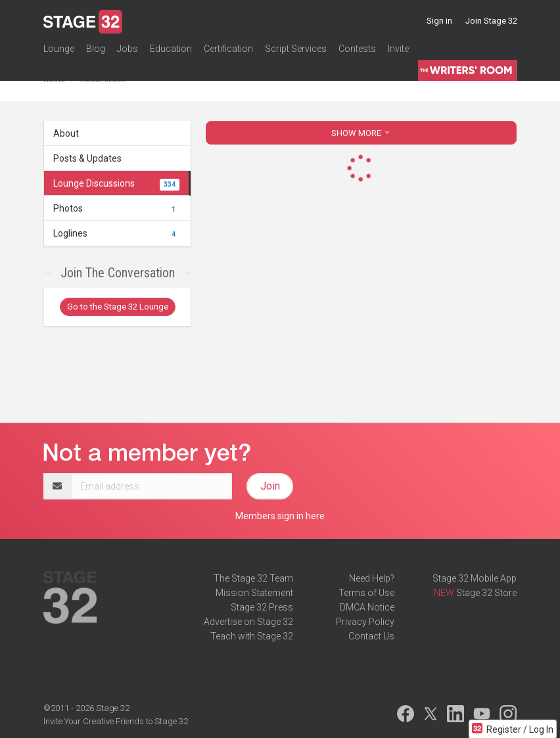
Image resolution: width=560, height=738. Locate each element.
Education (171, 49)
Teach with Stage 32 (252, 636)
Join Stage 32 (491, 21)
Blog (96, 49)
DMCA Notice (367, 607)
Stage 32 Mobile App (475, 578)
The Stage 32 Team (253, 578)
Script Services (296, 49)
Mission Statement (254, 593)
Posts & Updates (87, 158)
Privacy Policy (365, 622)
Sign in (439, 21)
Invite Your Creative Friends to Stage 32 (116, 721)
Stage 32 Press (262, 607)
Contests (357, 49)
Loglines (116, 233)
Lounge (59, 49)
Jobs (128, 49)
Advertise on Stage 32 (248, 622)
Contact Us (371, 636)
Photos (116, 208)
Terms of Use (366, 593)
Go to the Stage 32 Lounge (118, 307)
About (66, 133)
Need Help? (372, 578)
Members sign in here (280, 516)
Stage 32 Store (486, 593)
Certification (228, 49)
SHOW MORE (362, 133)
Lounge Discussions (116, 183)
